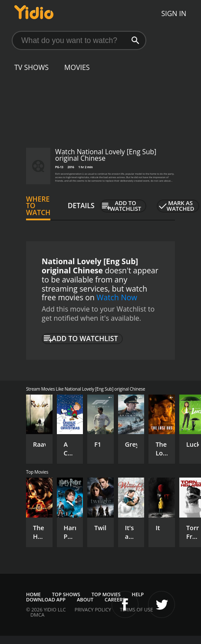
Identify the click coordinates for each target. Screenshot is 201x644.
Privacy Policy (93, 609)
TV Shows (31, 67)
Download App (46, 599)
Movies (77, 67)
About (85, 599)
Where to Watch (38, 206)
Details (81, 206)
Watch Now (117, 297)
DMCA (37, 615)
